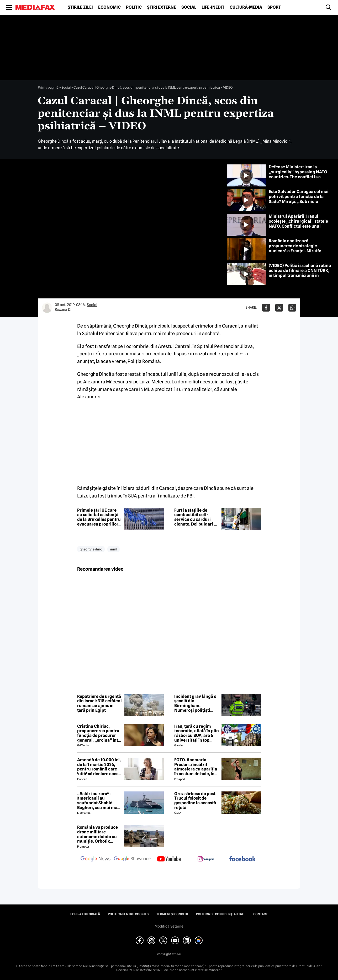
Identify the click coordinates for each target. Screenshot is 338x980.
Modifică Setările (169, 926)
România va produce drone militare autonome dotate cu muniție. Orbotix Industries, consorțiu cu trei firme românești (98, 834)
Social (189, 7)
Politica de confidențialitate (221, 914)
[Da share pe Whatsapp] (292, 308)
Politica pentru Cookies (128, 914)
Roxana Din (64, 309)
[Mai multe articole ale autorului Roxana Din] (47, 308)
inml (113, 549)
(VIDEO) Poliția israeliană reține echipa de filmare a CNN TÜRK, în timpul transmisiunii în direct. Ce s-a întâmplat (300, 273)
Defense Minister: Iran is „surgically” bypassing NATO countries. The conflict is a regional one (298, 175)
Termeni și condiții (172, 914)
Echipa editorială (85, 914)
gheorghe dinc (91, 549)
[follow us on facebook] (242, 859)
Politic (134, 7)
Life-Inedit (213, 7)
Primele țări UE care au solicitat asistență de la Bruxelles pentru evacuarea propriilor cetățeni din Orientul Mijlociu (99, 517)
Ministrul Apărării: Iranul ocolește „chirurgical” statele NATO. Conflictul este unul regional (298, 224)
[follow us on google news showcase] (132, 859)
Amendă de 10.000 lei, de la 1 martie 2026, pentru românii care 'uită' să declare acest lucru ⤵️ (99, 767)
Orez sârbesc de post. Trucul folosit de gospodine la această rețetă (195, 801)
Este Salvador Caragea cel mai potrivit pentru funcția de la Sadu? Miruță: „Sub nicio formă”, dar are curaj (299, 199)
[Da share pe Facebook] (266, 308)
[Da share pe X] (279, 308)
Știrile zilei (80, 7)
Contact (260, 914)
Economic (109, 7)
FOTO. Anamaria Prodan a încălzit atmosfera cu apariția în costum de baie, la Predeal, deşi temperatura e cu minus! (196, 767)
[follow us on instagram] (206, 859)
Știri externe (162, 7)
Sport (274, 7)
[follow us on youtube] (169, 859)
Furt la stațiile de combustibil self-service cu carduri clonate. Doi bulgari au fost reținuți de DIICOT (197, 517)
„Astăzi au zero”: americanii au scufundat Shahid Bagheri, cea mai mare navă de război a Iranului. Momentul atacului (99, 801)
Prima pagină (48, 87)
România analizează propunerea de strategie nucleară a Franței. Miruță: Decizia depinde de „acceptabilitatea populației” (298, 251)
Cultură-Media (246, 7)
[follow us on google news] (96, 859)
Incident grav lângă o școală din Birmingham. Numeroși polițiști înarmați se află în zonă (195, 703)
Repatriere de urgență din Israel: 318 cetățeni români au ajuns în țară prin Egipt (99, 703)
